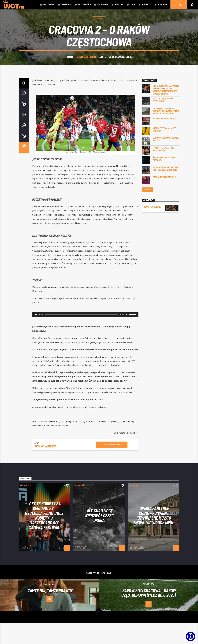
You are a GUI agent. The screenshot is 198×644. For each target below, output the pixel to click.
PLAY (179, 5)
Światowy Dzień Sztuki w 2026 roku (164, 180)
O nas (132, 4)
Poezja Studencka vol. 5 (164, 198)
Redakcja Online (86, 67)
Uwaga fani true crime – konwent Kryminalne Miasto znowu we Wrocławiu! (166, 132)
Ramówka (146, 4)
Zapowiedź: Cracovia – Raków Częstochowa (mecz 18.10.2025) (149, 614)
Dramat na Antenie (152, 228)
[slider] (81, 336)
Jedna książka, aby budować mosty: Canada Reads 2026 (166, 189)
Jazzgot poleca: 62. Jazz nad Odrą (164, 150)
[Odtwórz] (36, 336)
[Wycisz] (127, 336)
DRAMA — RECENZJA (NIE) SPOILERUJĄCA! (163, 170)
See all (147, 211)
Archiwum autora (112, 465)
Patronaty (103, 4)
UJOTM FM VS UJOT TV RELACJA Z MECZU (166, 160)
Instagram (66, 4)
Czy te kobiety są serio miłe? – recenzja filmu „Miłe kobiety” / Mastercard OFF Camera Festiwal (166, 111)
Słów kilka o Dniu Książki (165, 139)
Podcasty (162, 4)
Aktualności (84, 4)
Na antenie (49, 4)
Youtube (119, 4)
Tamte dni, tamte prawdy (50, 611)
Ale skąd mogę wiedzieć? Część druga (164, 121)
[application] (85, 336)
